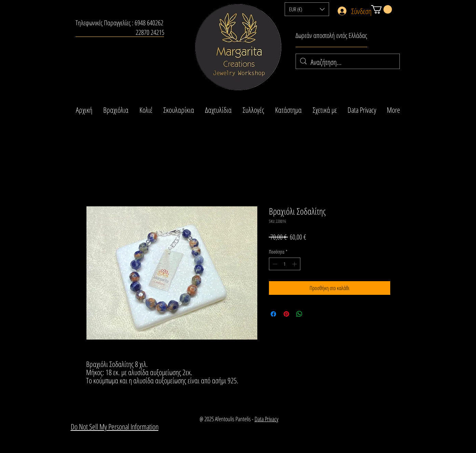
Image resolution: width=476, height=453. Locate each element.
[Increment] (295, 264)
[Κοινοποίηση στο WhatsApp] (299, 314)
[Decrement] (274, 264)
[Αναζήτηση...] (348, 62)
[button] (307, 9)
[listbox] (307, 9)
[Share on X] (312, 314)
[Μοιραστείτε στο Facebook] (273, 314)
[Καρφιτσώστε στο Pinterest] (286, 314)
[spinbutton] (285, 264)
